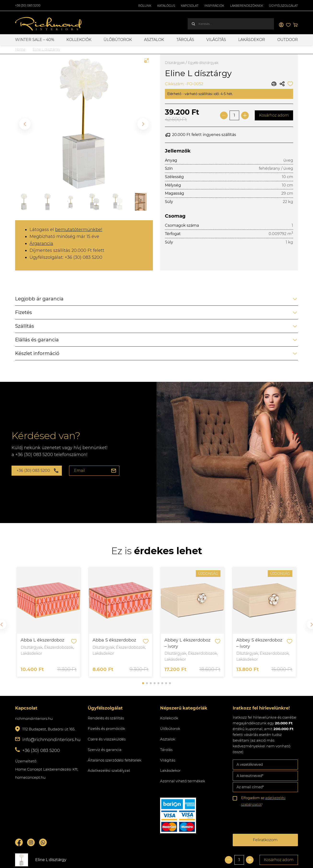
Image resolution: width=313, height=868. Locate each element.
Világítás (216, 40)
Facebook (19, 842)
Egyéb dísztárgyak (203, 63)
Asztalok (154, 40)
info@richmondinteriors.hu (51, 740)
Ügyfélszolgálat (283, 6)
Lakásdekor (252, 40)
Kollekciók (79, 40)
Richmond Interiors (49, 24)
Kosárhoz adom (274, 115)
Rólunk (145, 6)
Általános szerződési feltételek (115, 760)
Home (20, 49)
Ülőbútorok (118, 40)
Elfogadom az (263, 801)
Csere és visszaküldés (107, 739)
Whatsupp (43, 842)
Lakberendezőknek (246, 6)
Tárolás (185, 40)
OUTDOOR (288, 40)
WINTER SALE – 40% (35, 40)
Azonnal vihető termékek (183, 781)
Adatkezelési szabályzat (109, 770)
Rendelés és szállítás (106, 718)
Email (79, 471)
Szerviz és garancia (105, 750)
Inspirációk (214, 6)
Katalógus (166, 6)
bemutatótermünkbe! (79, 230)
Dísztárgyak (175, 63)
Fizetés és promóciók (106, 729)
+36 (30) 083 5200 (28, 5)
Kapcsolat (190, 6)
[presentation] (269, 821)
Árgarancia (41, 243)
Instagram (31, 842)
